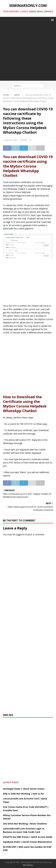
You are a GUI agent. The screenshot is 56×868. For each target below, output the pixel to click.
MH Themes (28, 865)
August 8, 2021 (11, 140)
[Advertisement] (28, 53)
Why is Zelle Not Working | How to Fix (23, 794)
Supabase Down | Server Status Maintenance (27, 842)
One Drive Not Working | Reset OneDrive (25, 824)
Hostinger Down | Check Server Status (24, 789)
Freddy (24, 140)
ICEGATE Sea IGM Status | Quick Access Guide (28, 837)
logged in (20, 534)
